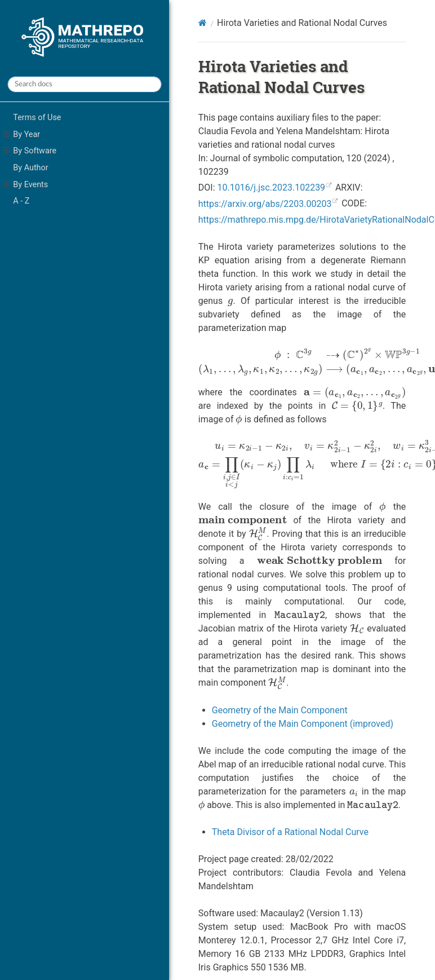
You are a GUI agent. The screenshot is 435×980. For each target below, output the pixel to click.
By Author (30, 168)
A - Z (21, 201)
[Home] (203, 23)
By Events (26, 185)
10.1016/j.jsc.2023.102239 (271, 187)
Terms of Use (37, 118)
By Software (30, 151)
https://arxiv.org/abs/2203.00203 (265, 204)
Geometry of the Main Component (280, 710)
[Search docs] (85, 84)
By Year (22, 135)
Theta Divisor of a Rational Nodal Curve (290, 832)
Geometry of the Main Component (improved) (303, 724)
